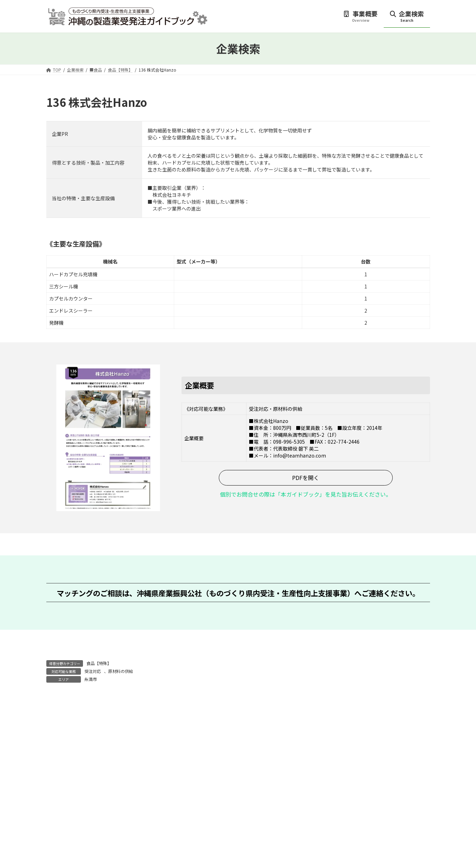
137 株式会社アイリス (383, 712)
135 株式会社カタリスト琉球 (102, 712)
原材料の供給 (121, 671)
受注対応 (93, 671)
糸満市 (91, 679)
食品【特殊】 (99, 663)
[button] (306, 478)
